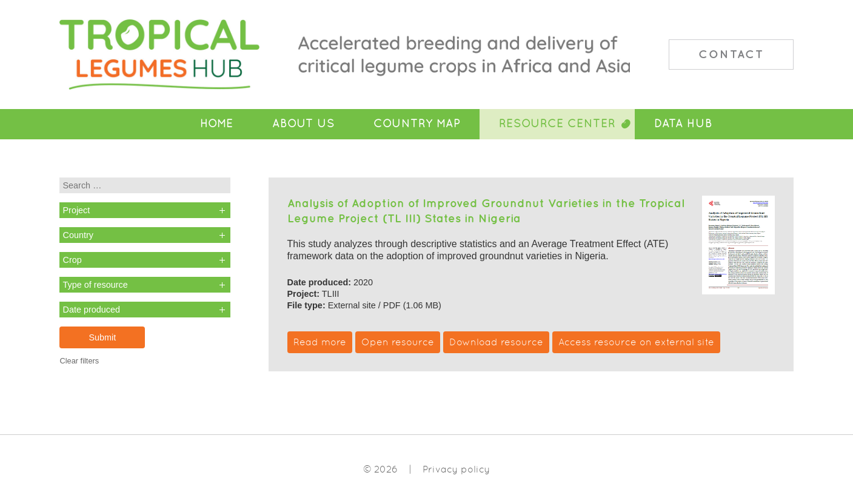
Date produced (91, 310)
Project (76, 210)
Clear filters (79, 361)
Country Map (417, 124)
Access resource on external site (636, 342)
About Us (303, 124)
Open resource (398, 342)
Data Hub (683, 124)
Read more (320, 342)
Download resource (496, 342)
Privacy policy (456, 469)
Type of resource (95, 285)
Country (78, 235)
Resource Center (557, 124)
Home (217, 124)
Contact (731, 54)
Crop (72, 260)
